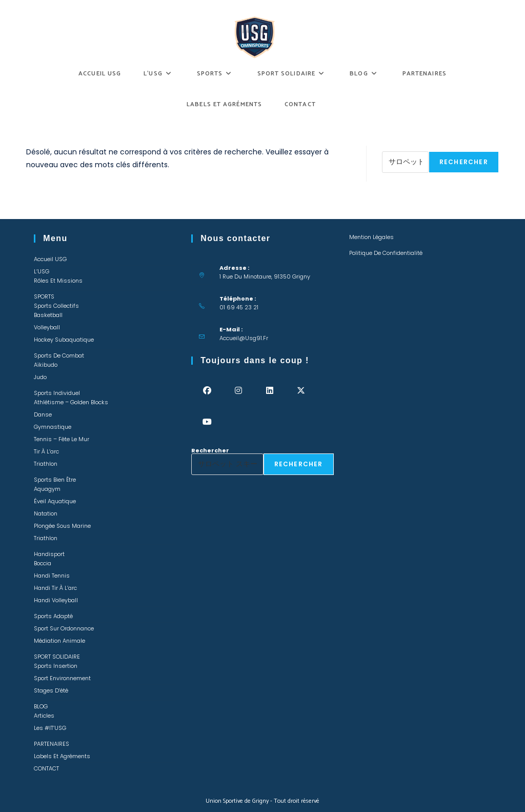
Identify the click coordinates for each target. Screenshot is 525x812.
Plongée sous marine (62, 526)
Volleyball (47, 327)
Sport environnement (62, 678)
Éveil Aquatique (55, 501)
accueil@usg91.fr (244, 338)
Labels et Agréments (62, 756)
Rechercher (401, 148)
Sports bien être (55, 480)
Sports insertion (56, 666)
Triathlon (46, 464)
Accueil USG (50, 259)
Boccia (43, 563)
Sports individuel (57, 393)
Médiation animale (59, 641)
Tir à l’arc (46, 451)
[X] (301, 391)
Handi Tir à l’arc (55, 588)
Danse (43, 414)
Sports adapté (53, 616)
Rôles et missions (58, 281)
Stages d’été (51, 690)
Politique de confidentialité (386, 253)
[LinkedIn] (269, 391)
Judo (40, 377)
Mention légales (371, 237)
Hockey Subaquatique (64, 340)
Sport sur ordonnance (64, 628)
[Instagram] (238, 391)
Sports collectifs (56, 306)
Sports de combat (59, 355)
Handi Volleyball (56, 600)
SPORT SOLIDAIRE (57, 657)
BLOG (41, 706)
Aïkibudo (46, 365)
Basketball (48, 315)
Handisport (49, 554)
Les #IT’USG (50, 728)
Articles (44, 716)
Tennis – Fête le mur (62, 439)
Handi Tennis (52, 576)
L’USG (42, 271)
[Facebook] (207, 391)
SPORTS (44, 296)
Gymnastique (53, 427)
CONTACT (46, 768)
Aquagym (47, 489)
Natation (46, 513)
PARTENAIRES (52, 744)
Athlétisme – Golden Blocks (71, 402)
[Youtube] (207, 422)
